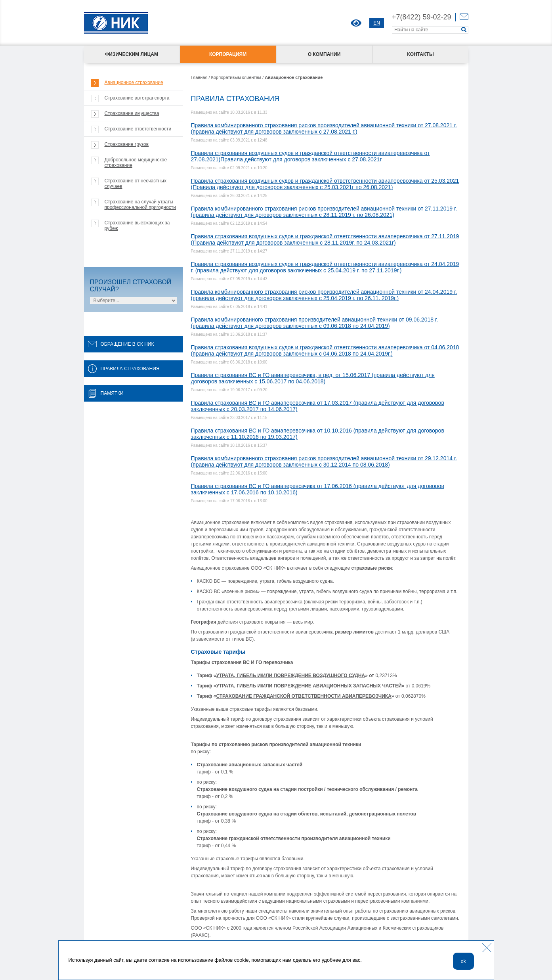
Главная (199, 77)
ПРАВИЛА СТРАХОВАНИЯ (124, 369)
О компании (324, 54)
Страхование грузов (127, 144)
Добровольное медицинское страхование (136, 163)
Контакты (420, 54)
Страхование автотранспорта (137, 98)
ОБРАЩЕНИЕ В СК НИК (121, 344)
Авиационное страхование (134, 82)
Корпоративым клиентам (236, 77)
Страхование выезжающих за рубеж (137, 226)
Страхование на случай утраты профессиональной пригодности (140, 205)
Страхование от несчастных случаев (136, 184)
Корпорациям (228, 54)
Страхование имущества (132, 113)
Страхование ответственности (138, 129)
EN (377, 23)
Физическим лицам (132, 54)
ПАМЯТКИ (106, 393)
